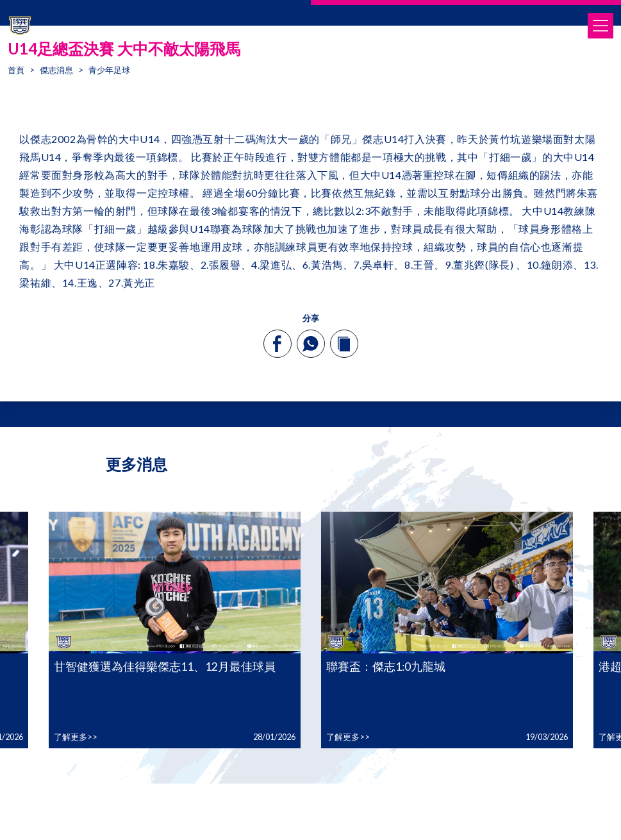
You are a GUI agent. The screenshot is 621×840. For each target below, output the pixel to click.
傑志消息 (56, 70)
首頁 (16, 70)
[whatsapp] (310, 344)
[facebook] (277, 344)
